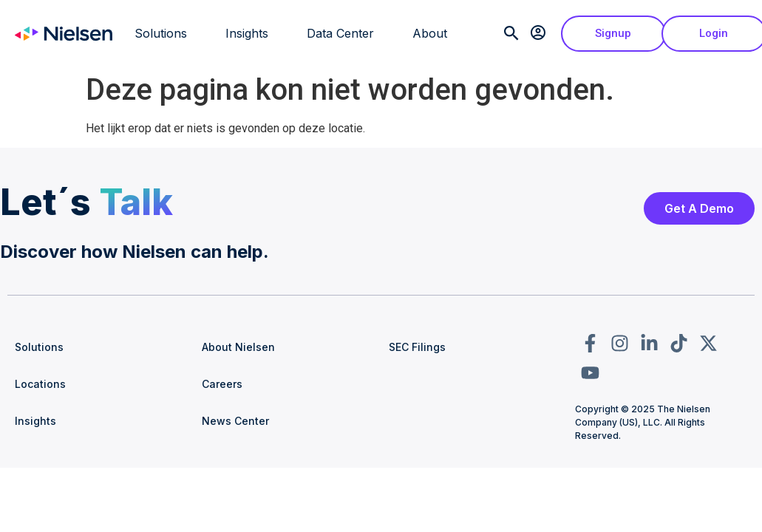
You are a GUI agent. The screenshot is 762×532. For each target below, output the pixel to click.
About (430, 33)
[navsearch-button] (510, 37)
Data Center (340, 33)
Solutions (161, 33)
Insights (247, 33)
